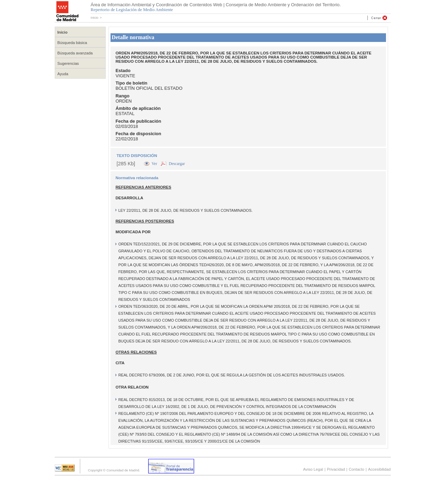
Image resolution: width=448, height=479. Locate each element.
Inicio (95, 18)
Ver (155, 164)
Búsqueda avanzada (75, 53)
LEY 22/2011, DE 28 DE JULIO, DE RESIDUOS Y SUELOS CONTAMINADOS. (185, 210)
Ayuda (63, 74)
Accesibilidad (379, 469)
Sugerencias (68, 63)
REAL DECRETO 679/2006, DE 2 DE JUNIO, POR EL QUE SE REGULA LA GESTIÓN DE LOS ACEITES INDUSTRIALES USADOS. (231, 375)
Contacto (357, 469)
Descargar (177, 164)
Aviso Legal (313, 469)
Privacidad (336, 469)
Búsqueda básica (72, 43)
